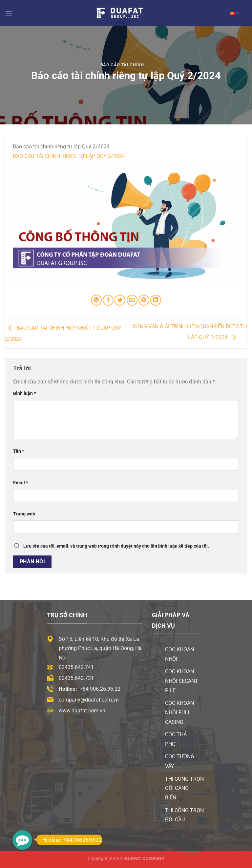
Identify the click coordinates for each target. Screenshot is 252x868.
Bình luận (24, 393)
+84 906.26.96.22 (100, 689)
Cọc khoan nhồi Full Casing (179, 713)
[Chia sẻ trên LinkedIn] (156, 300)
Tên (19, 451)
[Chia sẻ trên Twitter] (120, 300)
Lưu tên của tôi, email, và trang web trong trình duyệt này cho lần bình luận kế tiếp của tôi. (116, 546)
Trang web (24, 514)
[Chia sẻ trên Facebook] (108, 300)
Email (21, 483)
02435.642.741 (76, 667)
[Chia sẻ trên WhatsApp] (96, 300)
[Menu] (9, 13)
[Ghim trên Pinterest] (144, 300)
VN (234, 13)
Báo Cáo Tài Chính (122, 65)
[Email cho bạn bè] (132, 300)
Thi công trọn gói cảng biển (184, 788)
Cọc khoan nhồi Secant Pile (182, 681)
